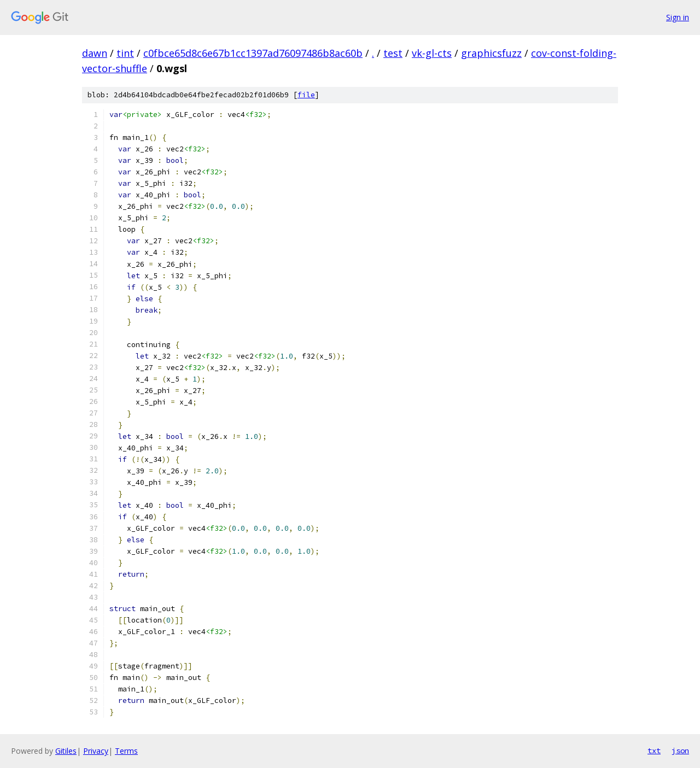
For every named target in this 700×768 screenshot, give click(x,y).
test (393, 53)
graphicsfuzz (491, 53)
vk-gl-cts (432, 53)
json (680, 751)
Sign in (678, 17)
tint (125, 53)
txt (654, 751)
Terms (126, 751)
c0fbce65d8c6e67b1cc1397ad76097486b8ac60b (253, 53)
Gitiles (66, 751)
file (306, 95)
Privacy (96, 751)
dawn (95, 53)
